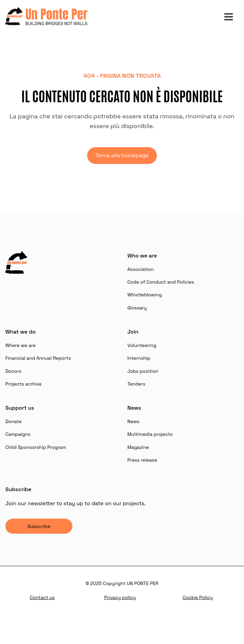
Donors (13, 371)
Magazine (138, 447)
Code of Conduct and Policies (161, 282)
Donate (14, 421)
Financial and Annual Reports (38, 358)
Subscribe (39, 526)
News (133, 421)
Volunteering (142, 345)
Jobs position (143, 371)
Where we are (20, 345)
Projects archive (23, 384)
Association (141, 269)
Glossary (137, 308)
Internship (139, 358)
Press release (142, 460)
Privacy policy (120, 597)
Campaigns (18, 434)
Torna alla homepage (122, 155)
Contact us (42, 597)
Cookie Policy (198, 597)
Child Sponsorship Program (36, 447)
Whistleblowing (145, 295)
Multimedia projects (150, 434)
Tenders (136, 384)
